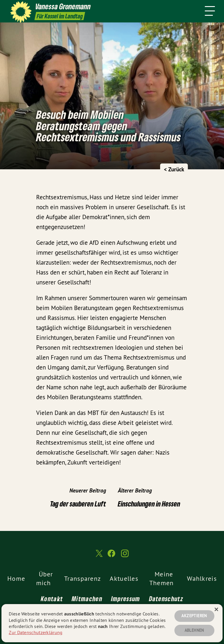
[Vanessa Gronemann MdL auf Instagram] (125, 556)
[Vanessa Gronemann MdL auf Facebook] (111, 556)
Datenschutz (166, 599)
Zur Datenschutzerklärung (36, 632)
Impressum (126, 599)
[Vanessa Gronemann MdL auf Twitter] (99, 556)
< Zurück (174, 169)
